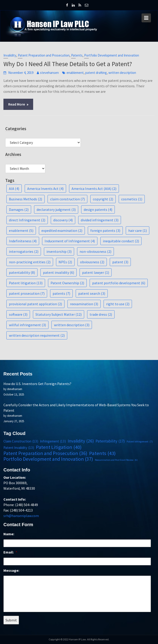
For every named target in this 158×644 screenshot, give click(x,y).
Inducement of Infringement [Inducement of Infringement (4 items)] (70, 241)
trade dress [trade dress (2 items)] (101, 314)
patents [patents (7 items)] (61, 293)
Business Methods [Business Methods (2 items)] (25, 199)
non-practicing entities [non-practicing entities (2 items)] (30, 262)
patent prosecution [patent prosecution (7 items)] (27, 293)
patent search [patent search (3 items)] (92, 293)
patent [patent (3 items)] (120, 262)
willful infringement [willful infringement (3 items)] (27, 325)
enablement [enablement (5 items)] (21, 230)
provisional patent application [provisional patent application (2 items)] (35, 304)
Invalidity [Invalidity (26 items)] (81, 441)
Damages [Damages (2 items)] (19, 209)
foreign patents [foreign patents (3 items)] (105, 230)
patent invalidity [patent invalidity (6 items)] (59, 272)
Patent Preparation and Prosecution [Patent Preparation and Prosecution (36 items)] (46, 453)
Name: (10, 534)
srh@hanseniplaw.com (22, 515)
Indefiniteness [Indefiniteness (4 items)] (23, 241)
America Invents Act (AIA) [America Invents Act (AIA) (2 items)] (94, 189)
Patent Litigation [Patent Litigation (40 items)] (59, 447)
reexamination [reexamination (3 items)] (84, 304)
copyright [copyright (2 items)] (103, 199)
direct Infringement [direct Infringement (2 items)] (27, 220)
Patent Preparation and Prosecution (44, 55)
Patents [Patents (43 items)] (102, 453)
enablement (75, 73)
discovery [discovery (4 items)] (63, 220)
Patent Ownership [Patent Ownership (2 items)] (67, 283)
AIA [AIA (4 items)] (14, 189)
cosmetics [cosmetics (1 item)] (132, 199)
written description (122, 73)
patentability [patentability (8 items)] (22, 272)
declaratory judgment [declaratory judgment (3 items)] (56, 209)
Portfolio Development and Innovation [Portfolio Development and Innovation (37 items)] (49, 459)
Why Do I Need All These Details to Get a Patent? (68, 64)
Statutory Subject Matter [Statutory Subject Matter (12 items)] (59, 314)
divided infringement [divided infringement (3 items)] (100, 220)
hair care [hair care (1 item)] (138, 230)
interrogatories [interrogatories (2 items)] (24, 251)
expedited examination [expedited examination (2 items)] (62, 230)
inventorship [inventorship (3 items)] (59, 251)
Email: (11, 552)
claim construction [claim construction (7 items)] (67, 199)
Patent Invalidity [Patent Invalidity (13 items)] (20, 448)
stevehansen (49, 73)
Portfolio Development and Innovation (112, 55)
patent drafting (96, 73)
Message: (12, 570)
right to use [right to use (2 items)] (118, 304)
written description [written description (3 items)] (72, 325)
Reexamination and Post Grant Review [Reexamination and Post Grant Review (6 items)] (116, 460)
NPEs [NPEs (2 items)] (65, 262)
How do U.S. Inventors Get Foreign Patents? (38, 384)
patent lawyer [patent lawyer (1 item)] (96, 272)
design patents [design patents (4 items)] (98, 209)
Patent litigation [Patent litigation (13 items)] (26, 283)
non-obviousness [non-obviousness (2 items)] (95, 251)
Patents (77, 55)
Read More (17, 104)
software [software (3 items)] (18, 314)
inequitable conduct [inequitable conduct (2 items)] (121, 241)
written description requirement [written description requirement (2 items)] (37, 335)
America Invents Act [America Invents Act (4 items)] (45, 189)
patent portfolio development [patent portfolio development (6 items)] (119, 283)
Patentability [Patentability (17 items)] (110, 441)
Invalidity (10, 55)
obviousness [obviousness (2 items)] (92, 262)
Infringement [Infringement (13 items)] (53, 441)
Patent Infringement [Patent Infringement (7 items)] (139, 442)
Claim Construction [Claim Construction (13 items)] (22, 441)
